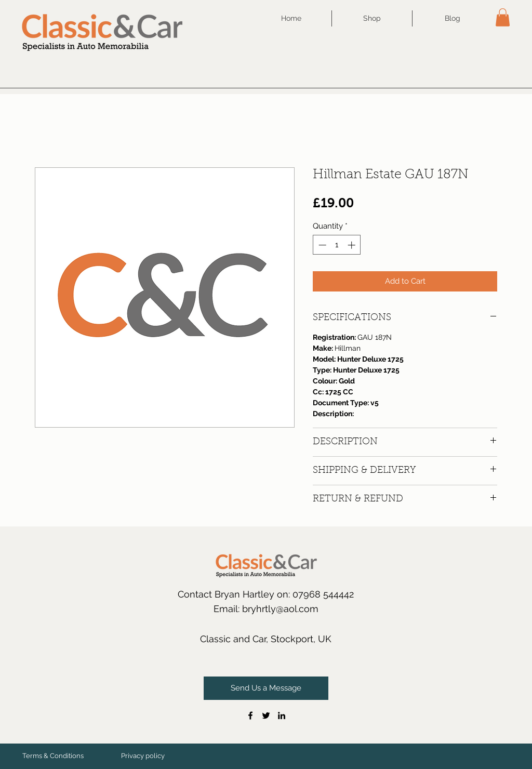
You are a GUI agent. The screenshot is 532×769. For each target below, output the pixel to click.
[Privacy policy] (143, 756)
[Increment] (353, 245)
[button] (503, 17)
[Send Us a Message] (266, 688)
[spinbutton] (337, 245)
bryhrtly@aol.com (280, 609)
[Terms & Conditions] (53, 756)
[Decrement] (321, 245)
